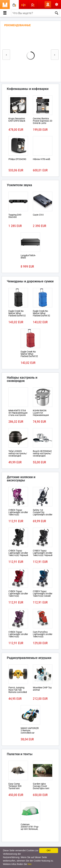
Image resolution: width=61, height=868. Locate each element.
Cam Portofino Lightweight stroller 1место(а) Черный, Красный (43, 635)
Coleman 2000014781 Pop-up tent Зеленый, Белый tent (30, 828)
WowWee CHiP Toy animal (42, 689)
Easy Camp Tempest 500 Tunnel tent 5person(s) (15, 787)
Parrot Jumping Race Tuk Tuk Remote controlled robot (18, 691)
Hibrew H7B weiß (41, 159)
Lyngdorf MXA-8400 (28, 257)
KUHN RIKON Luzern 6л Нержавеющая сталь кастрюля (41, 414)
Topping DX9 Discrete (15, 216)
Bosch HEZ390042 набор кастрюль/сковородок (42, 453)
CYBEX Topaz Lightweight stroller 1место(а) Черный (18, 553)
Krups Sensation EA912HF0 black (17, 120)
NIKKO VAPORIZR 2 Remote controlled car (30, 730)
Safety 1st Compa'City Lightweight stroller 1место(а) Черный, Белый (43, 515)
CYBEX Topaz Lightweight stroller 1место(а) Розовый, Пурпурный (18, 515)
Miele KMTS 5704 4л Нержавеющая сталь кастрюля (18, 413)
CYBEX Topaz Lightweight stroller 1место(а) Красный (18, 595)
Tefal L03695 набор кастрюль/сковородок (18, 453)
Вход (42, 4)
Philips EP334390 (17, 159)
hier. (30, 864)
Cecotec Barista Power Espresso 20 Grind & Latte (43, 121)
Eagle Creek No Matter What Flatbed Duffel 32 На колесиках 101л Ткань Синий (42, 316)
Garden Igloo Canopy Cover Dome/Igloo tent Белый (41, 787)
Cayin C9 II (38, 215)
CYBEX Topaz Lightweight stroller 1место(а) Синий (43, 594)
